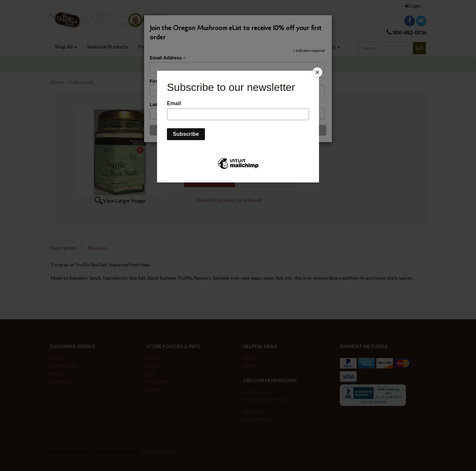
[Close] (317, 72)
